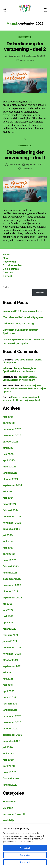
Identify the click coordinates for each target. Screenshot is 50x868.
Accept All (25, 848)
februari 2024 (11, 510)
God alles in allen (12, 265)
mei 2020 (8, 760)
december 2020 (12, 716)
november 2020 (12, 722)
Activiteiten (9, 262)
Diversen (8, 808)
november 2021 (12, 654)
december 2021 (12, 647)
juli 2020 (8, 747)
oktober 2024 (10, 479)
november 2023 (12, 523)
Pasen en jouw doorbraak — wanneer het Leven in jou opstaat (24, 388)
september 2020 (12, 735)
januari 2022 (10, 641)
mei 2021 (8, 685)
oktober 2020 (11, 729)
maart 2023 (9, 560)
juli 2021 (7, 672)
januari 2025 (10, 473)
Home (6, 254)
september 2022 (12, 598)
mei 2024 (8, 498)
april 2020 (9, 766)
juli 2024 (8, 492)
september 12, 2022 (35, 164)
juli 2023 (8, 535)
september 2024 (12, 485)
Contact (7, 276)
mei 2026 (8, 417)
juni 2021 (8, 679)
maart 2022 (9, 629)
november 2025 (12, 435)
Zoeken (6, 287)
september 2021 (12, 666)
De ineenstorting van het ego (19, 324)
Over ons (8, 272)
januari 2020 (10, 785)
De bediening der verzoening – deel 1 (25, 155)
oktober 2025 (10, 442)
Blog (5, 258)
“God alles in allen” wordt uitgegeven (23, 317)
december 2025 (12, 429)
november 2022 (12, 585)
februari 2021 (10, 704)
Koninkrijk (8, 820)
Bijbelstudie (9, 802)
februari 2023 (11, 566)
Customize (25, 855)
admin (17, 56)
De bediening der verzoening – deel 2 (25, 46)
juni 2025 (8, 448)
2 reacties (27, 169)
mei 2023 (8, 548)
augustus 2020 (11, 741)
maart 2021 (9, 697)
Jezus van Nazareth (14, 814)
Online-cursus (11, 269)
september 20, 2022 (35, 56)
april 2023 (9, 554)
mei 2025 (8, 454)
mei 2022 (8, 616)
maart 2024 (9, 504)
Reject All (25, 862)
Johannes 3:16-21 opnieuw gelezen (23, 311)
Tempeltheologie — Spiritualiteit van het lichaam (19, 370)
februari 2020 (11, 778)
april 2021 (8, 691)
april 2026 (9, 423)
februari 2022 (11, 635)
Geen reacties (27, 60)
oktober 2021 (10, 660)
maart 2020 (10, 772)
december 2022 (12, 579)
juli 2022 (8, 604)
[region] (25, 846)
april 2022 (9, 623)
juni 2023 (8, 541)
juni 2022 (8, 610)
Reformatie (25, 37)
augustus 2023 (11, 529)
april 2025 (9, 460)
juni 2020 (8, 754)
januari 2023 (10, 573)
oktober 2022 (10, 591)
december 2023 (12, 516)
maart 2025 (9, 467)
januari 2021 (10, 710)
